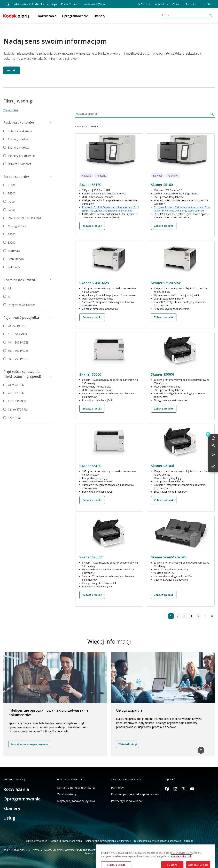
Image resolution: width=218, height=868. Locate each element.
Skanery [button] (99, 16)
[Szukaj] (185, 15)
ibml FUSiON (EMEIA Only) (24, 218)
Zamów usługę (67, 794)
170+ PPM (14, 418)
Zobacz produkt (92, 226)
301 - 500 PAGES (18, 351)
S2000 (12, 234)
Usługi (10, 818)
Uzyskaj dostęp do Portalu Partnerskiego (31, 4)
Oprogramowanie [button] (75, 16)
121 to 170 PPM (18, 410)
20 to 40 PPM (16, 385)
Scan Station (16, 259)
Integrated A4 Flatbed (22, 305)
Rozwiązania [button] (47, 16)
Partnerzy (117, 788)
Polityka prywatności (36, 841)
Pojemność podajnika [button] (21, 318)
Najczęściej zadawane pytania (76, 801)
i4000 (11, 202)
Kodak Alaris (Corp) (94, 4)
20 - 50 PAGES (17, 326)
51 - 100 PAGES (17, 334)
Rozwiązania (16, 789)
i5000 (11, 210)
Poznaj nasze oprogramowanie (29, 744)
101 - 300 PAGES (18, 342)
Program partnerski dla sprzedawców (135, 794)
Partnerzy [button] (191, 4)
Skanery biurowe (19, 148)
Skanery (12, 808)
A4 (9, 297)
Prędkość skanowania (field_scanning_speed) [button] (22, 374)
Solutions (14, 267)
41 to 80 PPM (16, 393)
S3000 (12, 243)
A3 (9, 288)
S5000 (12, 193)
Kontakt (208, 4)
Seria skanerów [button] (16, 177)
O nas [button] (176, 4)
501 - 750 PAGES (18, 359)
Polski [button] (144, 4)
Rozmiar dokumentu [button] (21, 280)
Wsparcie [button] (160, 4)
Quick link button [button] (208, 434)
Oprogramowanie (22, 799)
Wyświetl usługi (128, 744)
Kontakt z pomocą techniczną (76, 788)
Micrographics (17, 226)
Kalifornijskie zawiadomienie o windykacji (108, 841)
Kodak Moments (70, 4)
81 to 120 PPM (17, 401)
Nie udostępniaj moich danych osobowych (157, 841)
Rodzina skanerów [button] (19, 123)
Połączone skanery (20, 131)
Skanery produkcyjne (21, 156)
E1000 (12, 185)
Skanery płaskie (18, 139)
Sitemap (189, 841)
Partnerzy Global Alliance (127, 801)
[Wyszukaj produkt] (142, 115)
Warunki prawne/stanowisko (66, 841)
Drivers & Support (19, 164)
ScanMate (14, 251)
